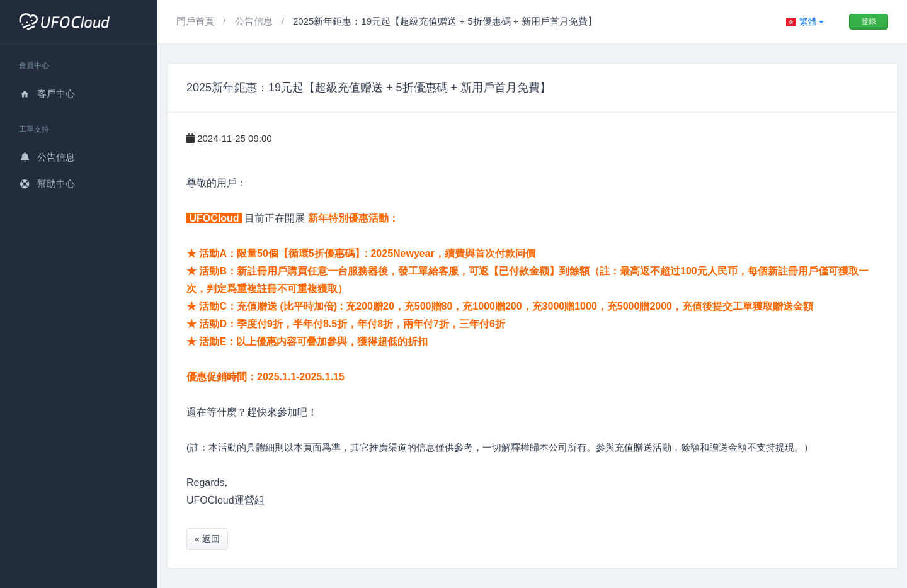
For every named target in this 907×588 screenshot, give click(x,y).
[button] (805, 22)
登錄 (869, 21)
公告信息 (47, 157)
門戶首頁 (197, 21)
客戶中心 (47, 93)
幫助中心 (47, 184)
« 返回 (207, 539)
